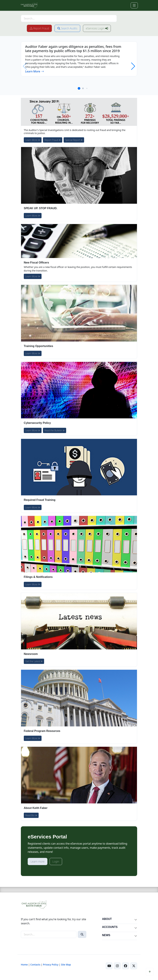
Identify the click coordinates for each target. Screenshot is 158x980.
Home (24, 965)
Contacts (35, 965)
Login (56, 861)
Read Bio (31, 815)
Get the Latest (34, 661)
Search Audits (67, 28)
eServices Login (97, 28)
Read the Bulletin (55, 430)
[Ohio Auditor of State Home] (29, 5)
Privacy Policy (51, 965)
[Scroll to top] (150, 972)
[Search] (82, 934)
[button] (79, 88)
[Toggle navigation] (134, 5)
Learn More (35, 71)
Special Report (74, 140)
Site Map (66, 965)
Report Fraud (39, 28)
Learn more (38, 861)
